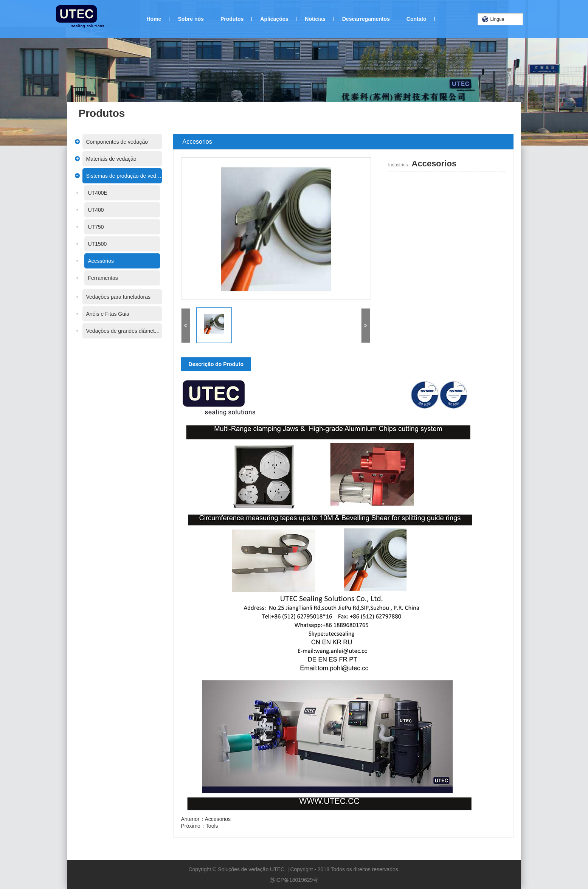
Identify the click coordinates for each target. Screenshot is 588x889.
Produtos (232, 19)
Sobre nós (191, 19)
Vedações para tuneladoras (114, 297)
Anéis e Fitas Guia (104, 314)
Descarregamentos (366, 19)
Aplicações (274, 19)
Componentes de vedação (113, 142)
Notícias (315, 19)
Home (154, 19)
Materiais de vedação (107, 159)
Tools (216, 826)
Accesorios (222, 819)
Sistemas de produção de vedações (120, 176)
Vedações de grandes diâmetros (120, 331)
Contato (417, 19)
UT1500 (93, 244)
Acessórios (97, 261)
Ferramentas (99, 278)
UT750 (92, 227)
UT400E (94, 193)
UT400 (92, 210)
